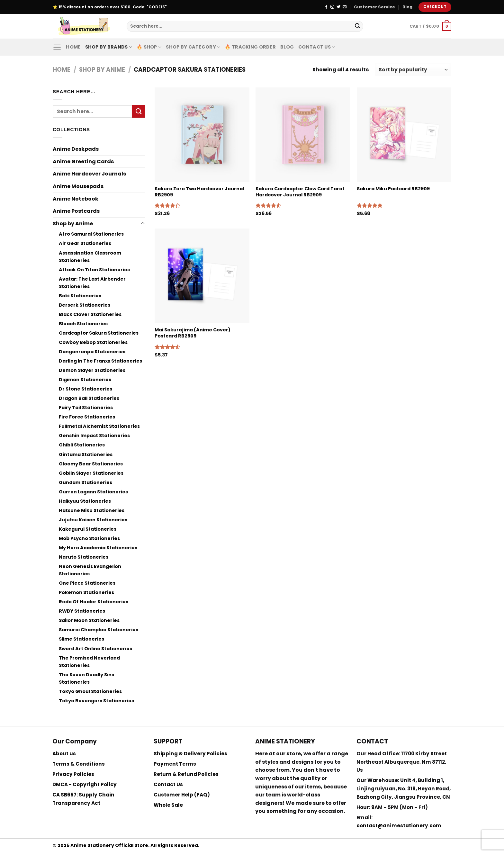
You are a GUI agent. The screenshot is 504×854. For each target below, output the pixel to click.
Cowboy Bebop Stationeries (93, 342)
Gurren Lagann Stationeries (93, 492)
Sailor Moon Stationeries (89, 620)
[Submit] (357, 26)
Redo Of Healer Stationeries (94, 602)
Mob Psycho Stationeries (89, 538)
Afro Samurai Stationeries (91, 234)
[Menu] (57, 47)
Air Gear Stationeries (85, 243)
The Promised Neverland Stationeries (89, 662)
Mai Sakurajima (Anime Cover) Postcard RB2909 (193, 333)
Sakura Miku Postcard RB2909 (393, 189)
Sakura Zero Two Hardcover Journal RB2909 (199, 192)
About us (64, 754)
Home (73, 47)
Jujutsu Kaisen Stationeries (93, 520)
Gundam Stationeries (85, 482)
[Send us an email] (345, 7)
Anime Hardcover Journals (89, 174)
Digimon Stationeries (85, 380)
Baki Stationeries (80, 296)
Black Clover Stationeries (90, 314)
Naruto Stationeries (84, 557)
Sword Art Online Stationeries (95, 649)
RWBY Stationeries (82, 611)
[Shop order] (413, 70)
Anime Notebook (76, 199)
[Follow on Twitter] (338, 7)
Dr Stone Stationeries (85, 389)
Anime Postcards (76, 211)
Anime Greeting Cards (83, 162)
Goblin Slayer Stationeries (91, 473)
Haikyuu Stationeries (85, 501)
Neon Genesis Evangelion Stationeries (90, 570)
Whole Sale (168, 805)
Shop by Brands (109, 47)
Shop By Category (193, 47)
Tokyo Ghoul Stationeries (90, 691)
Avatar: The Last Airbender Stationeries (92, 283)
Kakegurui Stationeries (88, 529)
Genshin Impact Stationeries (94, 436)
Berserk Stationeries (85, 305)
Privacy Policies (73, 774)
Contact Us (317, 47)
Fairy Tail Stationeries (86, 408)
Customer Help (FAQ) (182, 795)
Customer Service (374, 7)
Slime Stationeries (81, 639)
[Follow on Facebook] (326, 7)
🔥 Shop (149, 47)
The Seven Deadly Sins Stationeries (86, 678)
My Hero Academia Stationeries (98, 548)
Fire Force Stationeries (87, 417)
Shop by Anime (102, 70)
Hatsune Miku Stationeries (92, 510)
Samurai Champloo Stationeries (99, 630)
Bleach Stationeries (83, 324)
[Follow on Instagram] (332, 7)
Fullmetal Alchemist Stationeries (99, 426)
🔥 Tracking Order (250, 47)
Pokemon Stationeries (86, 592)
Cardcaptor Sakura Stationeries (99, 333)
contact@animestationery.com (399, 826)
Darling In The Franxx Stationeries (100, 361)
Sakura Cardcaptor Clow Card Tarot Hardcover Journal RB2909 (300, 192)
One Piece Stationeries (87, 583)
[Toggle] (143, 223)
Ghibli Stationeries (82, 445)
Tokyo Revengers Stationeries (96, 701)
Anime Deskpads (76, 149)
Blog (407, 7)
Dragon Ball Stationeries (89, 398)
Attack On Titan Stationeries (94, 270)
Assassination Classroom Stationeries (90, 257)
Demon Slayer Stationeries (92, 370)
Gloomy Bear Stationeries (91, 464)
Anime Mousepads (78, 186)
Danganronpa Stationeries (92, 352)
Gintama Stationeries (86, 454)
